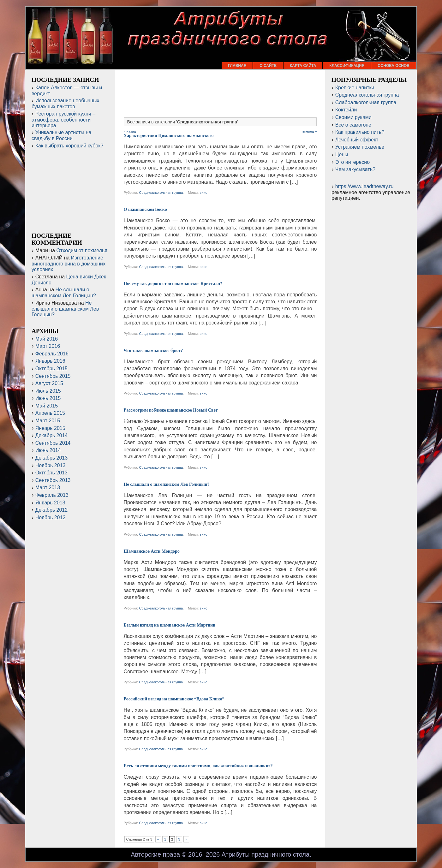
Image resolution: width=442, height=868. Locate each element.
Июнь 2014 (48, 450)
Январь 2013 (50, 503)
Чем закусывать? (355, 169)
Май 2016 (47, 339)
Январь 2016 (50, 361)
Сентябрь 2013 (53, 480)
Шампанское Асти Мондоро (152, 551)
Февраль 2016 (52, 354)
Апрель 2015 (50, 413)
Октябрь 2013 (51, 473)
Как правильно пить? (360, 132)
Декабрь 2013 (51, 458)
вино (203, 193)
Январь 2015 (50, 428)
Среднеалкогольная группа (161, 193)
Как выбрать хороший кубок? (69, 146)
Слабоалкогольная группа (366, 102)
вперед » (310, 131)
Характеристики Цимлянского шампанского (169, 136)
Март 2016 (48, 346)
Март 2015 (48, 421)
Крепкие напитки (355, 88)
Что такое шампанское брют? (153, 351)
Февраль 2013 (52, 495)
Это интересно (352, 162)
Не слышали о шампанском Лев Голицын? (167, 484)
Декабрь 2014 (51, 435)
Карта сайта (303, 66)
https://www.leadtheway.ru (364, 186)
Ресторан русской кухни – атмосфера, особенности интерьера (63, 120)
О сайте (268, 66)
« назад (130, 131)
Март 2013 (48, 488)
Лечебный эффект (357, 140)
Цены (342, 155)
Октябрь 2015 (51, 369)
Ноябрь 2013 (51, 465)
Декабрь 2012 (51, 510)
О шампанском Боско (145, 209)
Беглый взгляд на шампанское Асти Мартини (170, 625)
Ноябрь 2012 (51, 517)
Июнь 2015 (48, 398)
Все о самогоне (353, 125)
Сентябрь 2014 (53, 443)
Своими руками (353, 117)
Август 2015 (49, 383)
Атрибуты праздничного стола (266, 854)
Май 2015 (47, 406)
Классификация (347, 66)
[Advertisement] (220, 97)
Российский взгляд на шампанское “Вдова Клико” (174, 699)
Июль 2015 (48, 391)
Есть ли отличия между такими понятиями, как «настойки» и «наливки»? (198, 766)
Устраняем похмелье (360, 147)
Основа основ (394, 66)
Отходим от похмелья (82, 250)
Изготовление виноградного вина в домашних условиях (69, 264)
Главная (237, 66)
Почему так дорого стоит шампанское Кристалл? (173, 284)
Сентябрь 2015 (53, 376)
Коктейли (346, 110)
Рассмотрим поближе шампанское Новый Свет (171, 410)
